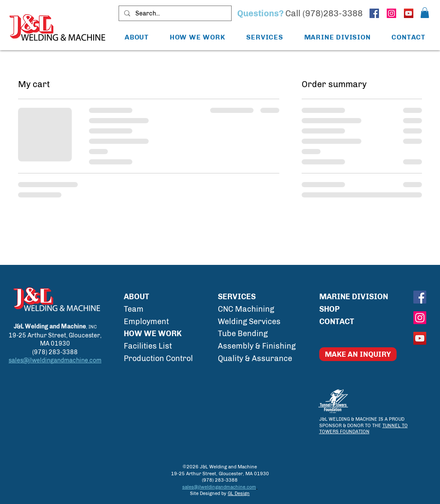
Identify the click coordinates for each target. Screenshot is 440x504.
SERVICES (237, 297)
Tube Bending (243, 334)
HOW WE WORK (153, 334)
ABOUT (136, 297)
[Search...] (174, 14)
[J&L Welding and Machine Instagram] (391, 13)
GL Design (239, 493)
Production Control (158, 358)
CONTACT (337, 322)
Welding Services (249, 322)
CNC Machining (246, 309)
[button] (425, 13)
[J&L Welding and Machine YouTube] (409, 13)
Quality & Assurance (255, 358)
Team (134, 309)
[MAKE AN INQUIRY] (358, 354)
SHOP (329, 309)
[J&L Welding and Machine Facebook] (374, 13)
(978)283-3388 (333, 13)
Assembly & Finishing (257, 346)
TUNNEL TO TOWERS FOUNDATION (364, 429)
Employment (146, 322)
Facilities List (148, 346)
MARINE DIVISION (354, 297)
